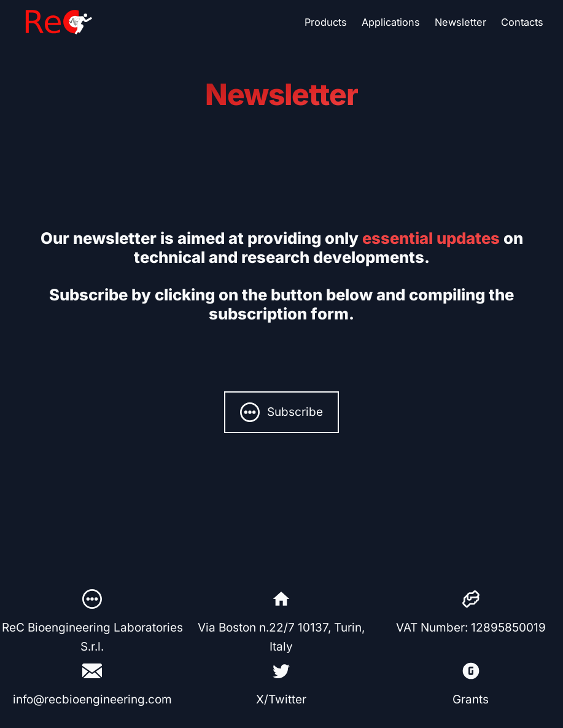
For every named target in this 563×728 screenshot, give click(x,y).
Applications (391, 22)
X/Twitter (281, 699)
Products (326, 22)
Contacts (522, 22)
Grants (471, 699)
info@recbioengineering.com (92, 699)
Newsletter (460, 22)
